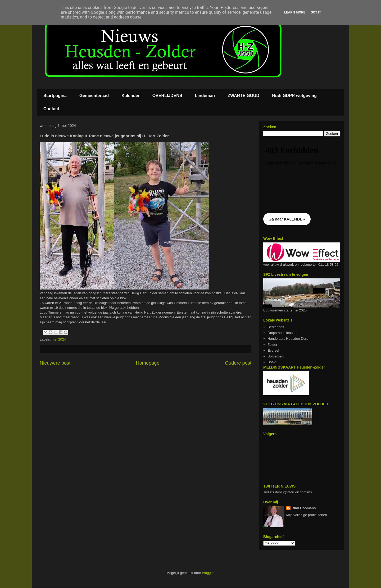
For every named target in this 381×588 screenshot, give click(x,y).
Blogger (208, 573)
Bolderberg (276, 356)
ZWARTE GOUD (243, 96)
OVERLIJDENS (167, 96)
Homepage (148, 363)
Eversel (273, 350)
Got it (316, 12)
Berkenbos (276, 327)
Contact (51, 109)
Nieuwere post (55, 363)
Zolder (272, 345)
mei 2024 (59, 339)
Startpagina (55, 96)
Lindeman (205, 96)
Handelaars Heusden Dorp (288, 339)
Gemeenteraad (94, 96)
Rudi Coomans (304, 508)
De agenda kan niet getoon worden (302, 175)
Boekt (272, 362)
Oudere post (238, 363)
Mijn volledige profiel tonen (307, 515)
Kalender (130, 96)
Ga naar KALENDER (287, 219)
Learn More (295, 12)
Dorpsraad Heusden (283, 333)
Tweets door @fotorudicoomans (288, 492)
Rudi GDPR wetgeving (294, 96)
